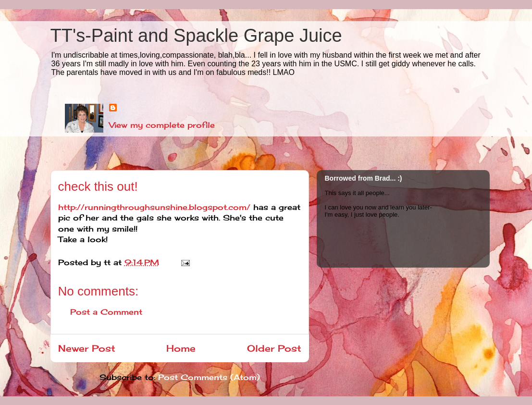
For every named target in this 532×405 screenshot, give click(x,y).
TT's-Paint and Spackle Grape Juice (196, 36)
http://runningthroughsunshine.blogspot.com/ (154, 207)
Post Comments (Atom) (209, 377)
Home (181, 348)
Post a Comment (106, 312)
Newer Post (87, 348)
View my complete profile (162, 125)
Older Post (274, 348)
